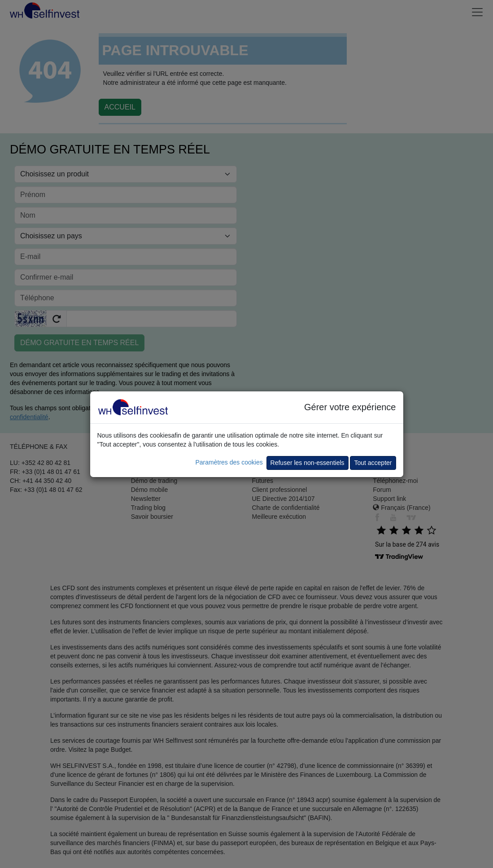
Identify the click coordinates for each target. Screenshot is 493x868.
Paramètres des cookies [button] (229, 462)
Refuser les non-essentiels (308, 463)
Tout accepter (373, 463)
